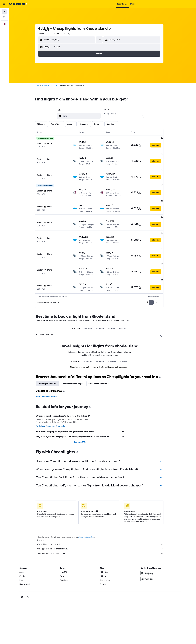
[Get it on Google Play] (154, 548)
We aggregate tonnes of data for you (104, 524)
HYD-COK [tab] (103, 304)
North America (50, 85)
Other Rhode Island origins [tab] (76, 359)
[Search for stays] (4, 17)
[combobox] (46, 34)
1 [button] (154, 277)
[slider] (146, 117)
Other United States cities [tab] (102, 359)
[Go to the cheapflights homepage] (18, 4)
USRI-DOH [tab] (79, 336)
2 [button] (159, 277)
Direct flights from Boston (50, 371)
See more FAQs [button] (83, 417)
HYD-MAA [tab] (91, 304)
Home (40, 85)
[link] (150, 572)
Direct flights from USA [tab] (51, 359)
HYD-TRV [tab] (115, 304)
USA (59, 85)
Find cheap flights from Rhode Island (57, 401)
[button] (4, 4)
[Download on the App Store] (154, 554)
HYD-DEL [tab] (126, 304)
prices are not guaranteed (89, 512)
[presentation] (113, 29)
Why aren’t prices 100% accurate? (104, 528)
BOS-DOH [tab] (79, 304)
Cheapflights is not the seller (104, 519)
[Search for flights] (4, 12)
